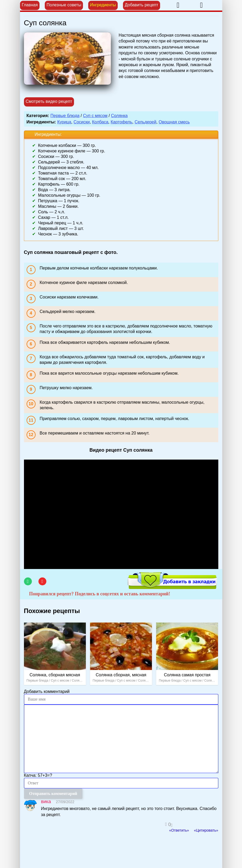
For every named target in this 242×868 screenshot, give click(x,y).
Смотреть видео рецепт (49, 101)
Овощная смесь (174, 122)
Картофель (121, 122)
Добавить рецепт (142, 5)
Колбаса (100, 122)
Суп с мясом (95, 116)
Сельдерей (145, 122)
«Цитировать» (206, 830)
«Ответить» (179, 830)
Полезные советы (64, 5)
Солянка (119, 116)
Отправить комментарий (53, 794)
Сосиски (82, 122)
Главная (30, 5)
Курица (64, 122)
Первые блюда (65, 116)
